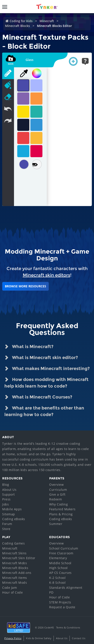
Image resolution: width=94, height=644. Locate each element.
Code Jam (10, 588)
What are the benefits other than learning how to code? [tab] (44, 411)
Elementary (58, 558)
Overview (56, 485)
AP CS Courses (60, 573)
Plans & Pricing (61, 514)
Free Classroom (61, 553)
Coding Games (13, 543)
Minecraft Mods (15, 583)
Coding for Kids (21, 21)
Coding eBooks (14, 519)
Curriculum (58, 490)
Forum (7, 524)
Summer (56, 524)
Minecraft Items (15, 578)
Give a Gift (57, 494)
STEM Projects (60, 602)
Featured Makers (62, 509)
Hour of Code (12, 592)
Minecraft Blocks (17, 26)
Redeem (56, 499)
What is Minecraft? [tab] (29, 347)
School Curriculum (64, 548)
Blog (6, 485)
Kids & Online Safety (39, 638)
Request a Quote (62, 607)
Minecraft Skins (14, 553)
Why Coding (58, 504)
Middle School (60, 563)
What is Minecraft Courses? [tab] (38, 397)
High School (58, 568)
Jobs (5, 504)
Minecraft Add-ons (17, 573)
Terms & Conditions (68, 627)
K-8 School (57, 583)
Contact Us (79, 638)
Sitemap (9, 514)
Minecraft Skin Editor (19, 558)
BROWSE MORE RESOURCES (25, 286)
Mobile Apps (12, 509)
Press (6, 499)
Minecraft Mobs (15, 563)
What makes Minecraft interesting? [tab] (47, 368)
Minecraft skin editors (46, 275)
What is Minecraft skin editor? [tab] (41, 358)
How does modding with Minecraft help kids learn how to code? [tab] (46, 382)
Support (9, 494)
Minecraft (47, 21)
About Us (9, 490)
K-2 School (57, 578)
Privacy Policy (13, 638)
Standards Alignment (66, 588)
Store (6, 529)
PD (51, 592)
